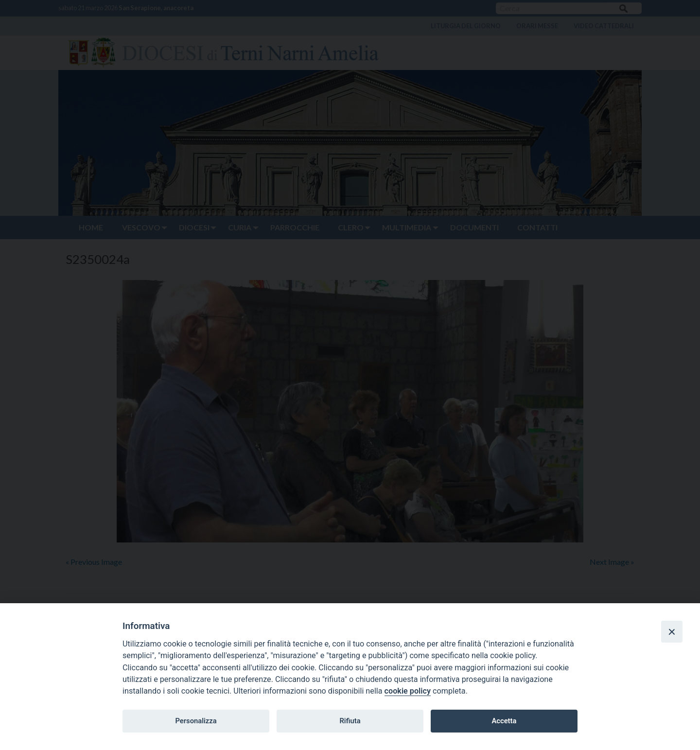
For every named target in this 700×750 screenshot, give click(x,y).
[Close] (672, 631)
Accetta (504, 721)
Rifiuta (350, 721)
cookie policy (408, 691)
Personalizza (196, 721)
